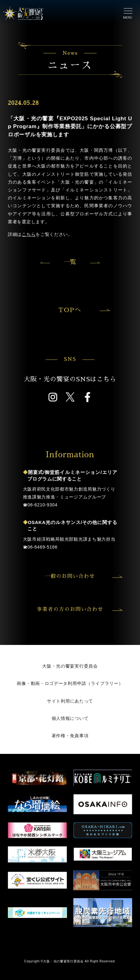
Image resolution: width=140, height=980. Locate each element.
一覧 (70, 262)
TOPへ (83, 310)
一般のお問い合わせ (83, 576)
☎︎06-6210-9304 (40, 505)
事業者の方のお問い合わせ (79, 609)
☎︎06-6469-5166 (40, 547)
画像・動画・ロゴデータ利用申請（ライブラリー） (70, 683)
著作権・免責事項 (70, 736)
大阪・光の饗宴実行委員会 (70, 666)
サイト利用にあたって (70, 701)
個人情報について (70, 718)
